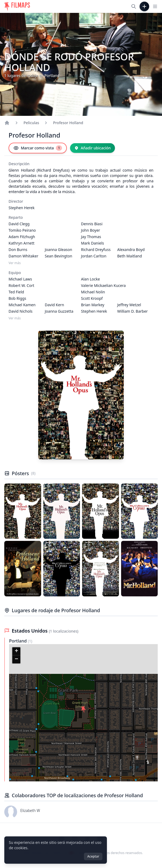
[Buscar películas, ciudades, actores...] (134, 6)
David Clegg (19, 224)
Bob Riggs (17, 298)
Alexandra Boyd (131, 250)
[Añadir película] (144, 6)
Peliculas (31, 123)
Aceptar (93, 856)
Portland (18, 641)
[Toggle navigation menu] (155, 6)
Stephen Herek (22, 208)
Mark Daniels (92, 243)
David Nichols (20, 311)
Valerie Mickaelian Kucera (103, 285)
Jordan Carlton (94, 256)
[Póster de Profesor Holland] (23, 511)
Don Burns (18, 250)
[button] (83, 710)
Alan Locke (90, 279)
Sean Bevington (59, 256)
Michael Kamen (22, 305)
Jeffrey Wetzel (129, 305)
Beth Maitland (130, 256)
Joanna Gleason (59, 250)
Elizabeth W (30, 810)
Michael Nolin (93, 292)
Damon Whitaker (23, 256)
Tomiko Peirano (22, 230)
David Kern (55, 305)
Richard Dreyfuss (96, 250)
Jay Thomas (91, 237)
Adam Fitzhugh (22, 237)
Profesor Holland (68, 123)
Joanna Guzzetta (59, 311)
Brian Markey (93, 305)
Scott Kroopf (92, 298)
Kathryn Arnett (22, 243)
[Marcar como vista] (38, 148)
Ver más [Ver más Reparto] (15, 263)
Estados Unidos (30, 631)
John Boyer (90, 230)
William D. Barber (133, 311)
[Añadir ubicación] (92, 148)
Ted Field (16, 292)
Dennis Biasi (92, 224)
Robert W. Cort (21, 285)
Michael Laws (20, 279)
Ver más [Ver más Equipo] (15, 318)
